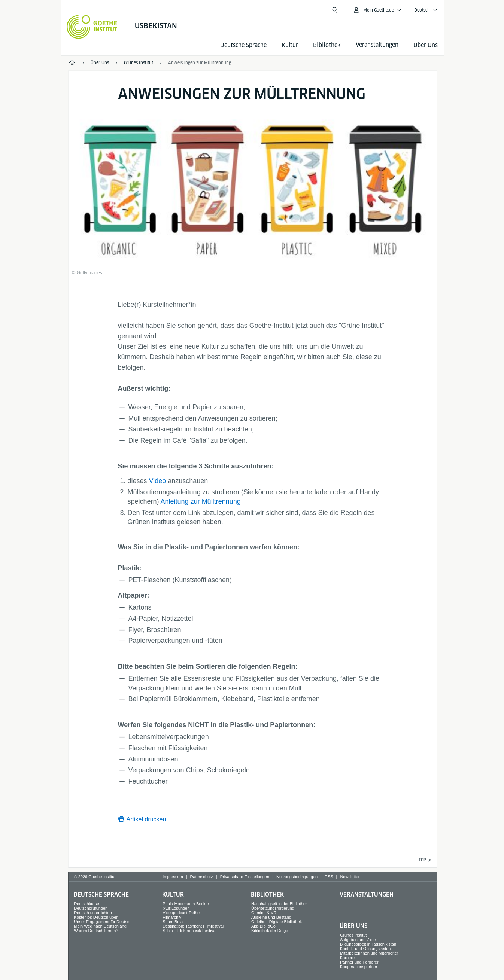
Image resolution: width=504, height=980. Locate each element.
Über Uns (426, 45)
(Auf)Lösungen (176, 908)
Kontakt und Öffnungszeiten (365, 949)
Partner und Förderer (359, 962)
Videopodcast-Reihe (181, 913)
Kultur (290, 45)
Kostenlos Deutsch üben (96, 917)
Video (158, 481)
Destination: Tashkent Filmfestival (193, 926)
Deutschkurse (86, 904)
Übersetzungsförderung (273, 908)
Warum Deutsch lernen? (96, 931)
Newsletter (350, 877)
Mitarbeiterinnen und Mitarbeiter (369, 953)
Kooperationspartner (359, 967)
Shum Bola (173, 922)
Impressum (173, 877)
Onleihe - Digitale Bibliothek (277, 922)
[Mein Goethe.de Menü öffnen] (377, 10)
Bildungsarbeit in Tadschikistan (368, 944)
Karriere (347, 958)
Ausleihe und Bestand (271, 917)
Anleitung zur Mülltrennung (201, 501)
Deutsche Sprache (243, 45)
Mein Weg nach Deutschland (100, 926)
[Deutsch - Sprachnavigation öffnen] (426, 10)
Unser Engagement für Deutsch (103, 922)
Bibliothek (327, 45)
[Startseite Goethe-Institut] (92, 27)
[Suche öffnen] (335, 10)
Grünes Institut (353, 935)
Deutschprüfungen (91, 908)
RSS (329, 877)
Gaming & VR (264, 913)
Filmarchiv (172, 917)
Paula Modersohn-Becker (186, 904)
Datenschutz (202, 877)
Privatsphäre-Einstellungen (245, 877)
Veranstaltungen (367, 894)
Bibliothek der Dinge (270, 931)
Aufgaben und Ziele (358, 940)
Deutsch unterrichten (93, 913)
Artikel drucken (146, 819)
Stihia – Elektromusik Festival (189, 931)
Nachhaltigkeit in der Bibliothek (279, 904)
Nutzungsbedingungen (297, 877)
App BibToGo (263, 926)
